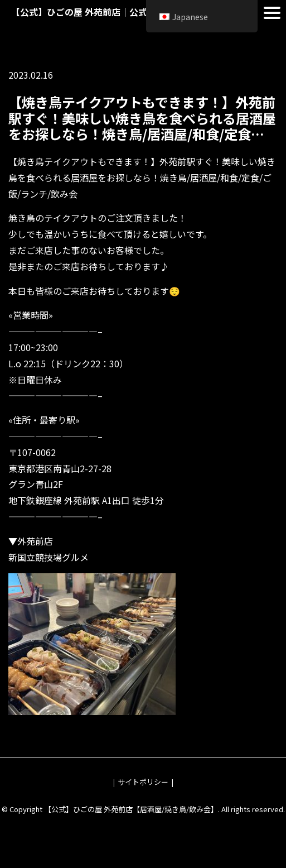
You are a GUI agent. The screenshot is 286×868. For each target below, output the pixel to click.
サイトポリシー (143, 782)
